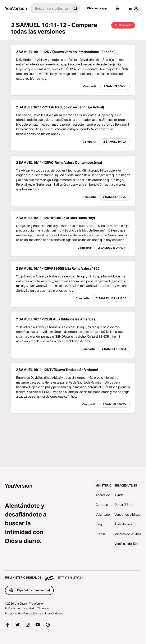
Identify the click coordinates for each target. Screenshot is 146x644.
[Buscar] (50, 8)
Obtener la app (97, 8)
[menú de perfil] (133, 8)
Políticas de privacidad (19, 608)
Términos (43, 608)
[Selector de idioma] (118, 8)
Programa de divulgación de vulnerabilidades (34, 613)
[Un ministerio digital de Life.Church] (73, 576)
